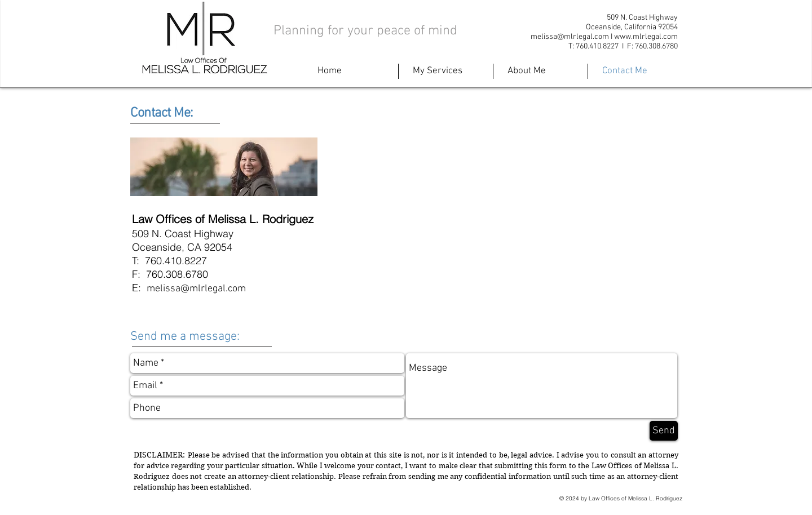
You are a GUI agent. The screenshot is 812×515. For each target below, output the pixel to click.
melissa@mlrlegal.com (570, 37)
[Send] (664, 431)
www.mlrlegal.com (646, 37)
